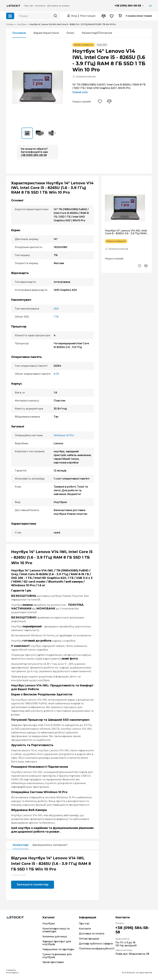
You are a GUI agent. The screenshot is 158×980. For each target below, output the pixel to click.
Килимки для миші (55, 937)
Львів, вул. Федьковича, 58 (132, 954)
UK (150, 6)
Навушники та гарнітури (58, 949)
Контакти (85, 929)
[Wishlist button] (112, 16)
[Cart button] (120, 16)
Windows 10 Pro (64, 435)
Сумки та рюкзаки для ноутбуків (57, 956)
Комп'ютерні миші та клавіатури (56, 930)
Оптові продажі (89, 939)
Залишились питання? (50, 845)
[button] (55, 133)
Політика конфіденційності (97, 949)
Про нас (84, 924)
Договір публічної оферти (96, 944)
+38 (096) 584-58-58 (128, 6)
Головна (10, 24)
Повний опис (80, 92)
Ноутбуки (22, 24)
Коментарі (21, 845)
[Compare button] (103, 16)
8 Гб (56, 374)
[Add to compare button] (109, 102)
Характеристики (46, 33)
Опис (70, 33)
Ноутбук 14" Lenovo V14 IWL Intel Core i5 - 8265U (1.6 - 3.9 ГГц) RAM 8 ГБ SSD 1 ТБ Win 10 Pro (126, 232)
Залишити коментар (86, 76)
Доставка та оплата (92, 934)
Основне (19, 33)
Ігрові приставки (53, 962)
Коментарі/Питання (97, 33)
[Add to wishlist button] (100, 102)
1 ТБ (56, 317)
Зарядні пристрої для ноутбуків (57, 943)
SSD (56, 309)
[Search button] (55, 16)
